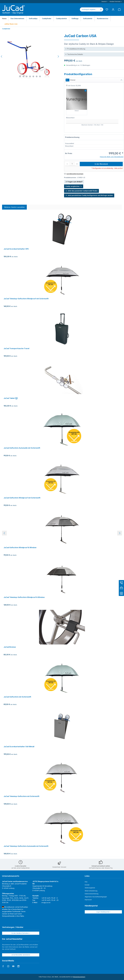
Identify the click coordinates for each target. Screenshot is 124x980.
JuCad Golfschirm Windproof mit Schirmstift (22, 498)
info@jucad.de (46, 903)
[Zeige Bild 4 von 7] (30, 76)
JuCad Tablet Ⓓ (11, 398)
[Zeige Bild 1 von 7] (20, 76)
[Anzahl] (72, 164)
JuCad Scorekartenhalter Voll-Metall (19, 747)
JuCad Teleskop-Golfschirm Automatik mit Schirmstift (26, 846)
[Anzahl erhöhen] (77, 164)
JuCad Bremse (10, 647)
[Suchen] (101, 9)
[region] (62, 533)
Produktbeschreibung (76, 49)
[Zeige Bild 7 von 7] (40, 76)
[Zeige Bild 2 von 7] (23, 76)
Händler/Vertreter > (116, 2)
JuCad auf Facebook (3, 966)
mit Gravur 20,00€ (74, 86)
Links (87, 876)
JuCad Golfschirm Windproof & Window (20, 548)
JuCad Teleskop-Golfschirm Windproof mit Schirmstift (26, 299)
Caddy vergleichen (74, 186)
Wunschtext (70, 118)
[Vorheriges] (2, 56)
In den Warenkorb (101, 164)
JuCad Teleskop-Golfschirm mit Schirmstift (21, 796)
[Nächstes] (58, 56)
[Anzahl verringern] (67, 164)
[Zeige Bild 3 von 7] (27, 76)
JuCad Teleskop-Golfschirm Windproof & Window (24, 597)
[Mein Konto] (113, 9)
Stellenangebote (90, 888)
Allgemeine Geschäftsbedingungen (96, 897)
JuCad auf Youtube (13, 966)
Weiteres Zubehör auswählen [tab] (14, 207)
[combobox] (89, 9)
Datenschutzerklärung (92, 894)
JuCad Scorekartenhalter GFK (16, 249)
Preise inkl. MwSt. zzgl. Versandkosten (112, 157)
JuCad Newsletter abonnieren (21, 955)
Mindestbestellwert (79, 977)
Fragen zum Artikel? (74, 181)
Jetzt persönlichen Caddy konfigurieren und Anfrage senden (89, 195)
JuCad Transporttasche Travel (16, 349)
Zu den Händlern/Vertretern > (21, 933)
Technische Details (75, 54)
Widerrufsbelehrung (91, 891)
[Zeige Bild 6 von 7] (37, 76)
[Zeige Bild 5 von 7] (33, 76)
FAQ (86, 882)
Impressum (88, 900)
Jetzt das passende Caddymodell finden (81, 191)
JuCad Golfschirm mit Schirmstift (17, 697)
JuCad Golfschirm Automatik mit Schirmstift (22, 448)
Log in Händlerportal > (103, 912)
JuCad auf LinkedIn (18, 966)
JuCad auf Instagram (8, 966)
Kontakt (87, 885)
